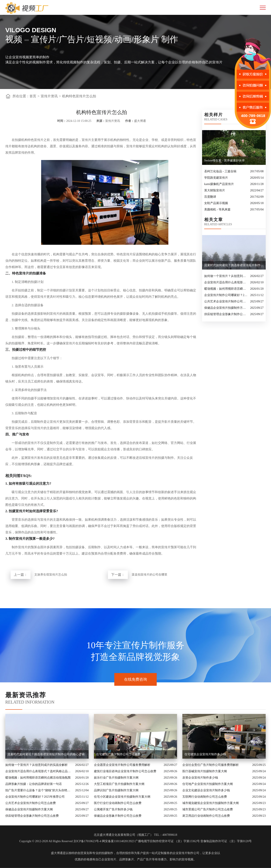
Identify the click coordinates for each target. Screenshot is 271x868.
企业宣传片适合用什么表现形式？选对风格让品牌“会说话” (226, 282)
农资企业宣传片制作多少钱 (200, 778)
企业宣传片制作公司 (186, 853)
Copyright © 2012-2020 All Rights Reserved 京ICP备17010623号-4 (60, 841)
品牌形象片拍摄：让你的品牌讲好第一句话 (34, 784)
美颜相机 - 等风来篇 (217, 209)
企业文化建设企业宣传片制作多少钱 (206, 790)
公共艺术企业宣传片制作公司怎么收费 (226, 301)
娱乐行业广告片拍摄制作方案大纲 (116, 778)
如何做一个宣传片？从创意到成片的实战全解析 (226, 276)
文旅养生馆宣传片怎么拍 (51, 575)
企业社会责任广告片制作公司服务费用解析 (211, 765)
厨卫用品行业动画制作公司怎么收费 (206, 816)
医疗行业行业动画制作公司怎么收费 (118, 803)
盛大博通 (57, 853)
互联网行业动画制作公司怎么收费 (205, 797)
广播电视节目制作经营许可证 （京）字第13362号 (167, 841)
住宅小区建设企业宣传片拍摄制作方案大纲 (122, 797)
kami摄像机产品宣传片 (219, 184)
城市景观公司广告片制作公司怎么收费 (208, 809)
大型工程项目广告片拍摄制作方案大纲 (119, 784)
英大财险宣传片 (215, 190)
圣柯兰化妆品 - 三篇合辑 (220, 171)
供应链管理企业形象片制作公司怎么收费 (226, 314)
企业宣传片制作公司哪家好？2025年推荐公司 (226, 295)
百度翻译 (210, 197)
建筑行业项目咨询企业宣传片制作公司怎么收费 (125, 771)
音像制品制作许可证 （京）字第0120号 (226, 841)
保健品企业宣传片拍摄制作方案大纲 (226, 308)
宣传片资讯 (49, 96)
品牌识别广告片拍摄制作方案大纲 (116, 790)
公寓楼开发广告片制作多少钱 (113, 809)
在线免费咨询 (135, 679)
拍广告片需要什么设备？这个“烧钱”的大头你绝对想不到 (39, 790)
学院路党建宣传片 (216, 178)
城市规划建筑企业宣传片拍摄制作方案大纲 (211, 803)
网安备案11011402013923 (118, 841)
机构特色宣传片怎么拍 (79, 96)
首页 (33, 96)
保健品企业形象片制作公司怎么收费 (118, 816)
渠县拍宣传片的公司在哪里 (149, 575)
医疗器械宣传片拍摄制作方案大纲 (205, 771)
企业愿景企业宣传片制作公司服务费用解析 (122, 765)
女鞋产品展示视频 (216, 203)
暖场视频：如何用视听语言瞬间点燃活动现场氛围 (226, 289)
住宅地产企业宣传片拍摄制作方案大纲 (208, 784)
